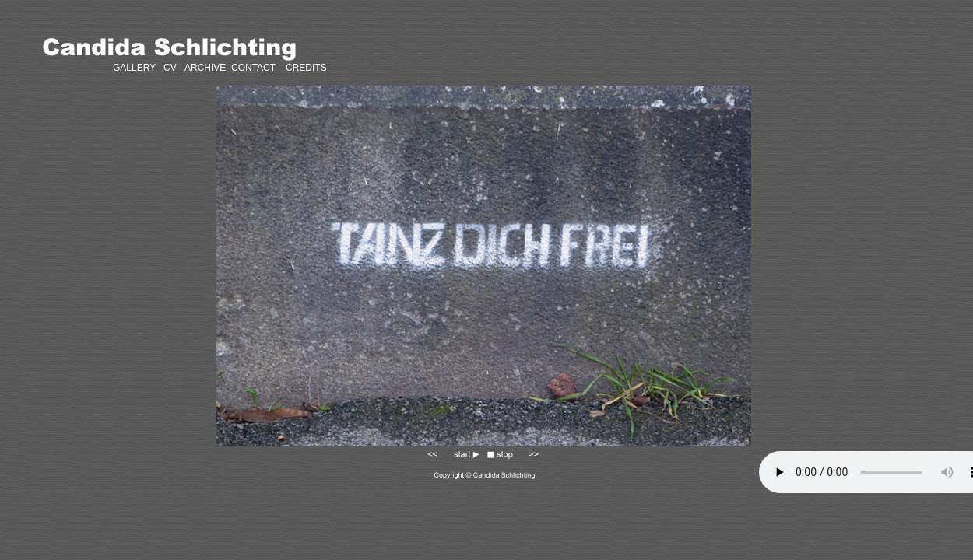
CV (170, 68)
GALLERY (134, 68)
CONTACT (253, 68)
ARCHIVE (205, 68)
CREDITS (305, 68)
